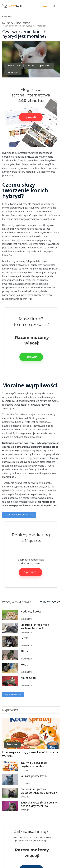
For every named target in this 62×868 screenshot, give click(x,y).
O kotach (25, 784)
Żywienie (12, 745)
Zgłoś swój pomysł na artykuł (19, 515)
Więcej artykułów (13, 694)
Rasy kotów (14, 66)
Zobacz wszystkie (50, 602)
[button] (54, 4)
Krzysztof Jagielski (39, 66)
